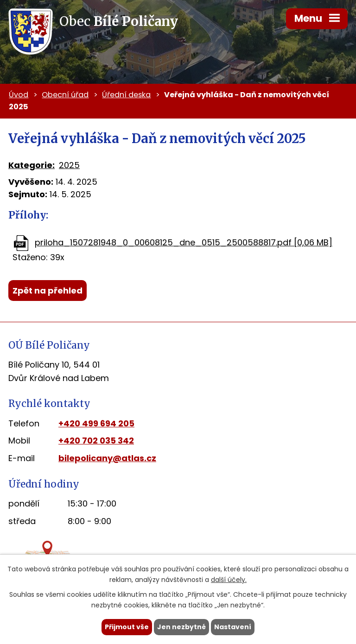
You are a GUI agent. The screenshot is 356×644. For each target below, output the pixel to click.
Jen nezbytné (181, 627)
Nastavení (233, 627)
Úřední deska (126, 95)
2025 (69, 165)
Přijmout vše (127, 627)
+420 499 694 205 (96, 423)
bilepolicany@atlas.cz (107, 458)
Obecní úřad (65, 95)
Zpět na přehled (48, 291)
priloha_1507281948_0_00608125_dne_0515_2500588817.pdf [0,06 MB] (184, 242)
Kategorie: (32, 165)
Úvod (19, 95)
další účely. (229, 580)
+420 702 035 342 (96, 441)
